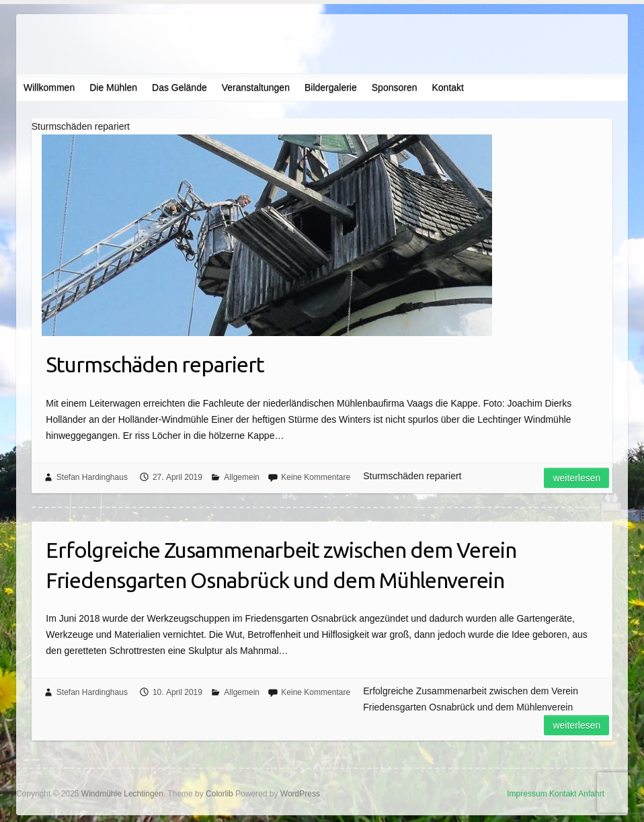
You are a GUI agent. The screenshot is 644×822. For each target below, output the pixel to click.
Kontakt (447, 87)
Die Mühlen (113, 87)
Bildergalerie (331, 87)
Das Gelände (179, 87)
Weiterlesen (576, 478)
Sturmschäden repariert (155, 364)
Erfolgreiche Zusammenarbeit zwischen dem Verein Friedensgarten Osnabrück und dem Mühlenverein (281, 565)
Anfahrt (591, 794)
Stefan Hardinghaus (92, 477)
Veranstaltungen (256, 87)
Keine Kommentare (316, 477)
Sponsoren (395, 87)
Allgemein (242, 477)
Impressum (527, 794)
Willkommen (49, 87)
